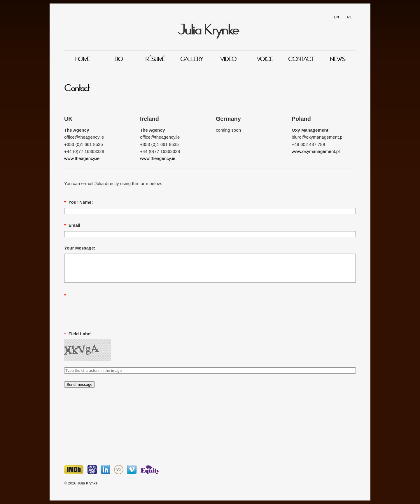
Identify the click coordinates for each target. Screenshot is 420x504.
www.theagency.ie (82, 158)
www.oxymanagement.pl (316, 151)
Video (228, 59)
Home (82, 59)
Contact (301, 59)
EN (337, 17)
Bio (119, 59)
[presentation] (108, 312)
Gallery (192, 59)
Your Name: (79, 202)
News (338, 59)
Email (72, 225)
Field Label (78, 334)
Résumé (155, 59)
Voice (265, 59)
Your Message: (80, 248)
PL (349, 17)
